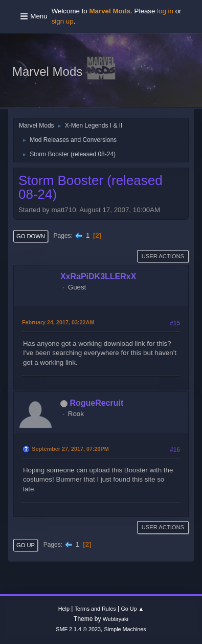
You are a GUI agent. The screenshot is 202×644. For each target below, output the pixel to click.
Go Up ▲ (132, 609)
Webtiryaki (116, 619)
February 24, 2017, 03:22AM (58, 322)
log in (165, 11)
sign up (63, 21)
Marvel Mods (47, 71)
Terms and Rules (95, 609)
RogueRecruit (96, 403)
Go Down (31, 236)
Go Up (26, 545)
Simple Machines (125, 629)
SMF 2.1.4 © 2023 (78, 629)
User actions (163, 256)
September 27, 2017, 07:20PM (70, 449)
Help (64, 609)
